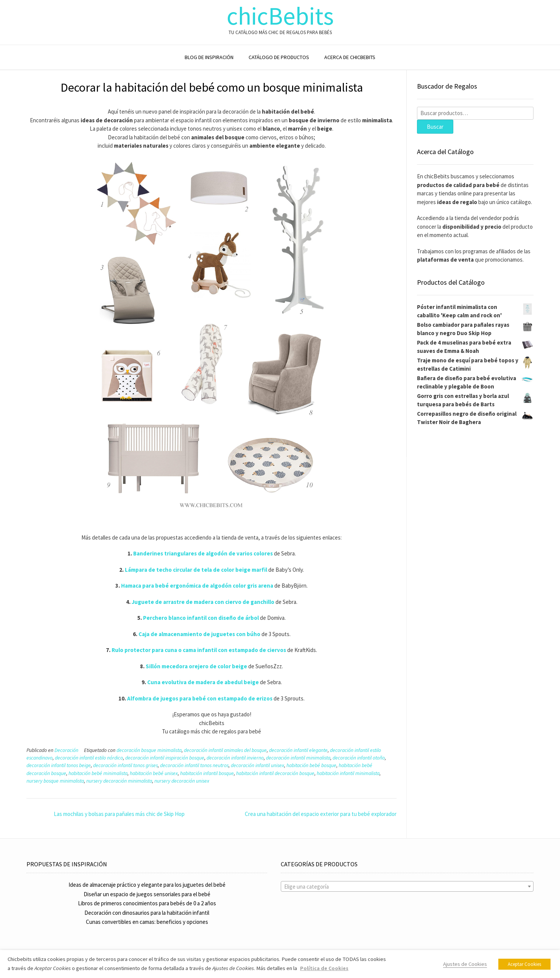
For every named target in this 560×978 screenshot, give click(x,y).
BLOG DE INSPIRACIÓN (209, 57)
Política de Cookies (324, 968)
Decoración (66, 750)
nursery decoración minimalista (119, 781)
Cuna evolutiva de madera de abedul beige (203, 682)
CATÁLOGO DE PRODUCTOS (279, 57)
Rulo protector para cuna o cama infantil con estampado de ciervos (199, 650)
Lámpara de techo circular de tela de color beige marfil (196, 570)
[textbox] (407, 887)
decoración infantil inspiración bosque (165, 758)
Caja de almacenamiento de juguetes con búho (199, 634)
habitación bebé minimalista (98, 773)
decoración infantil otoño (359, 758)
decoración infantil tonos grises (125, 765)
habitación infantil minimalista (348, 773)
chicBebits (280, 16)
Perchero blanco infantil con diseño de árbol (201, 618)
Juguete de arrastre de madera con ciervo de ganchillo (203, 602)
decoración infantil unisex (257, 765)
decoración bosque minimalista (149, 750)
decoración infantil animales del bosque (225, 750)
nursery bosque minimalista (55, 781)
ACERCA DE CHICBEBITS (350, 57)
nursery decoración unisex (182, 781)
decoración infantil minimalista (298, 758)
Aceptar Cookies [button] (524, 964)
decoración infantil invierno (235, 758)
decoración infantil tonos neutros (194, 765)
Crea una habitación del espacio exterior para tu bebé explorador (321, 814)
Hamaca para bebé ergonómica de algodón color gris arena (197, 586)
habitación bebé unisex (154, 773)
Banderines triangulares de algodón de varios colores (203, 553)
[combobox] (407, 886)
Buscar (435, 127)
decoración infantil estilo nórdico (89, 758)
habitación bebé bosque (311, 765)
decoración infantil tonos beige (59, 765)
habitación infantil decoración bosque (275, 773)
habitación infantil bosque (207, 773)
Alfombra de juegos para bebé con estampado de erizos (200, 698)
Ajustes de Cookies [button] (465, 964)
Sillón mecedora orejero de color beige (196, 666)
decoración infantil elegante (298, 750)
